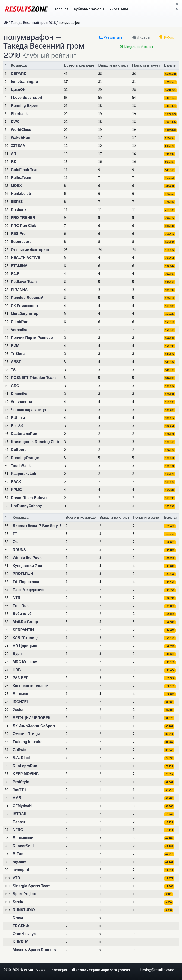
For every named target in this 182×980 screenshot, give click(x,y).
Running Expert (25, 106)
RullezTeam (21, 178)
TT (15, 534)
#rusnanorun (22, 402)
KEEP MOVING (26, 774)
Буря (17, 654)
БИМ (15, 346)
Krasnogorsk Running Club (35, 442)
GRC (15, 386)
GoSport (18, 450)
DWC (15, 122)
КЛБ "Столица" (27, 638)
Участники (119, 9)
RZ (13, 162)
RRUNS (19, 550)
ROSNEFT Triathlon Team (33, 378)
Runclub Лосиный (27, 298)
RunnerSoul (23, 846)
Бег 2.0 (17, 426)
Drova (18, 918)
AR (14, 154)
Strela (18, 902)
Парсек (19, 822)
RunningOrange (25, 458)
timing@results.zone (157, 970)
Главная (62, 9)
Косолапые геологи (31, 686)
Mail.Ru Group (25, 622)
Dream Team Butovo (29, 498)
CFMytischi (23, 806)
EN (176, 4)
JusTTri (19, 790)
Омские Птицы (26, 734)
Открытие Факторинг (30, 250)
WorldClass (21, 130)
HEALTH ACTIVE (25, 258)
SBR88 (17, 202)
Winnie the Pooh (27, 558)
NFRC (18, 830)
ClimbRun (20, 322)
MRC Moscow (25, 662)
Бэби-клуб (22, 614)
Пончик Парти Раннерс (32, 338)
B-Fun (18, 854)
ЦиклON (18, 90)
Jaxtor (18, 710)
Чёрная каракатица (28, 410)
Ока (16, 542)
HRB (17, 670)
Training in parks (28, 742)
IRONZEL (21, 702)
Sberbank (19, 114)
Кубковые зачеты (89, 9)
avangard (21, 870)
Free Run (21, 606)
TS (13, 370)
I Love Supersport (27, 98)
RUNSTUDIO (24, 910)
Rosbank (19, 210)
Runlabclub (21, 194)
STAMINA (19, 266)
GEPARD (19, 74)
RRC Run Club (24, 226)
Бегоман (20, 694)
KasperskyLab (24, 474)
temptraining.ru (24, 82)
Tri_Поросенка (26, 582)
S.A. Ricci (21, 758)
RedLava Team (24, 282)
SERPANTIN (23, 630)
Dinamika (19, 394)
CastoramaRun (24, 434)
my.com (20, 862)
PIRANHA (19, 290)
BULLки (18, 418)
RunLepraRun (25, 766)
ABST (16, 362)
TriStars (18, 354)
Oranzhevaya (24, 934)
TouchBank (21, 466)
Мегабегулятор (25, 314)
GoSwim (20, 750)
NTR (17, 598)
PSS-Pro (18, 234)
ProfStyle (21, 782)
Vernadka (19, 330)
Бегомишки (23, 838)
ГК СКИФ (21, 926)
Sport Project (24, 894)
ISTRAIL (20, 814)
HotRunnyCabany (26, 506)
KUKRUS (21, 942)
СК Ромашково (24, 306)
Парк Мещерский (28, 590)
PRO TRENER (23, 218)
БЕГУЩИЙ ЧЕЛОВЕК (32, 718)
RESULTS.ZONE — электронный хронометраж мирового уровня (77, 970)
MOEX (16, 186)
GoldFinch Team (25, 170)
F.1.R (15, 274)
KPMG (16, 490)
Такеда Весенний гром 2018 (33, 23)
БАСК (16, 482)
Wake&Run (21, 138)
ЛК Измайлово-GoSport (34, 726)
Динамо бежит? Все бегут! (37, 526)
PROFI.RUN (23, 574)
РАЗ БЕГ (20, 678)
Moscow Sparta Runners (34, 950)
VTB (16, 878)
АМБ (17, 798)
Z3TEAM (18, 146)
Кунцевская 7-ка (27, 566)
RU (176, 9)
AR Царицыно (26, 646)
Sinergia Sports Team (32, 886)
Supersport (21, 242)
